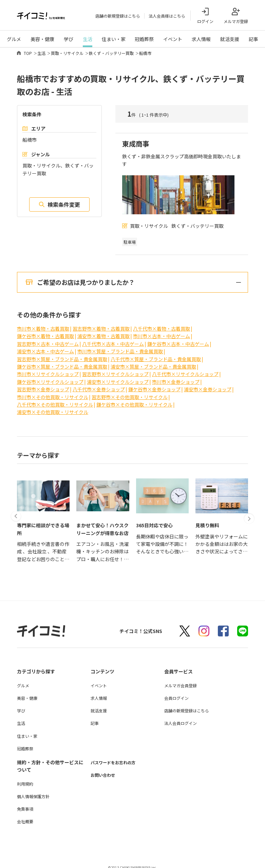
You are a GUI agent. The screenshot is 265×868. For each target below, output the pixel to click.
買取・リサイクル (67, 53)
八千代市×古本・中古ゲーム (113, 339)
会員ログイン (176, 694)
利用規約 (25, 779)
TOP (28, 53)
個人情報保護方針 (33, 792)
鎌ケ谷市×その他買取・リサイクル (134, 400)
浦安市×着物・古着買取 (103, 332)
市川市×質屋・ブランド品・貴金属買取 (120, 347)
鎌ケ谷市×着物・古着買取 (45, 332)
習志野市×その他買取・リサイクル (130, 393)
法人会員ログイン (181, 719)
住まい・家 (114, 39)
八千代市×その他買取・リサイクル (55, 400)
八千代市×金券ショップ (99, 385)
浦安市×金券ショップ (208, 385)
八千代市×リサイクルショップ (185, 370)
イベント (173, 39)
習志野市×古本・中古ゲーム (48, 339)
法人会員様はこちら (167, 16)
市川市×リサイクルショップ (48, 370)
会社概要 (25, 817)
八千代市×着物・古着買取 (162, 324)
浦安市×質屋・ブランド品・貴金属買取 (153, 362)
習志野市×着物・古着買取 (101, 324)
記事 (253, 39)
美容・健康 (42, 39)
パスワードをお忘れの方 (117, 758)
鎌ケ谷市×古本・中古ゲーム (178, 339)
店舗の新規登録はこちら (118, 16)
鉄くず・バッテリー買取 (111, 53)
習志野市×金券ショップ (43, 385)
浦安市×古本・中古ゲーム (45, 347)
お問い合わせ (105, 771)
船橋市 (145, 53)
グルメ (14, 39)
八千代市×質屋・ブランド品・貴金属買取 (156, 355)
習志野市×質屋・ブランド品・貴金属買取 (62, 355)
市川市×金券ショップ (176, 377)
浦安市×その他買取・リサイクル (53, 408)
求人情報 (201, 39)
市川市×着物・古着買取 (43, 324)
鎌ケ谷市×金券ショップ (154, 385)
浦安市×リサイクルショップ (118, 377)
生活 (88, 39)
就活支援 (230, 39)
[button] (17, 496)
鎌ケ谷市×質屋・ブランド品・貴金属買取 (62, 362)
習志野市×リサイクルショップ (115, 370)
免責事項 (25, 804)
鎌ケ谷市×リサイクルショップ (50, 377)
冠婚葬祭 (144, 39)
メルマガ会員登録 (181, 681)
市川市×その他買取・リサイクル (53, 393)
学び (69, 39)
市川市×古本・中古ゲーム (162, 332)
